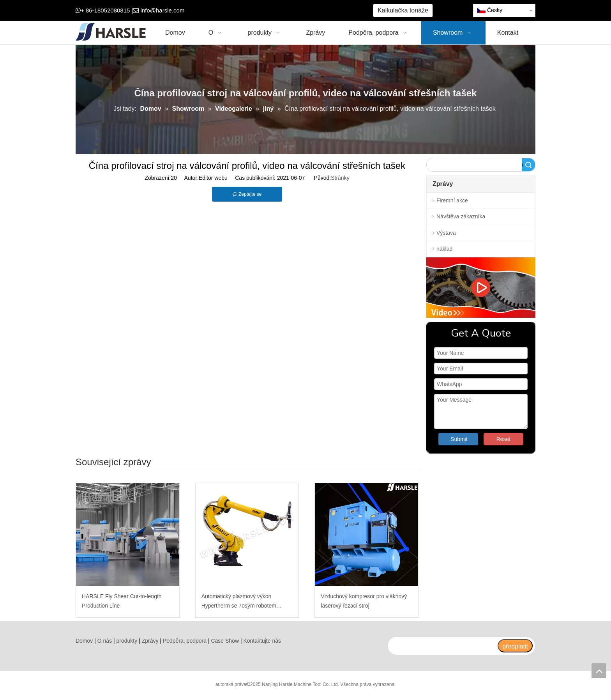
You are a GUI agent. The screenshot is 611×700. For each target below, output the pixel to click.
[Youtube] (273, 11)
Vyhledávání (523, 165)
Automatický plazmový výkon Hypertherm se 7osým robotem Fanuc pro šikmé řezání (239, 602)
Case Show (225, 641)
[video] (481, 288)
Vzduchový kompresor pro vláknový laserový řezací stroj (364, 601)
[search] (442, 646)
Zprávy (150, 641)
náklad (444, 249)
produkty (127, 641)
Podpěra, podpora (185, 641)
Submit (459, 439)
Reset (504, 439)
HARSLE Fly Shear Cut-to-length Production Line (122, 601)
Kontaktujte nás (262, 641)
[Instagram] (285, 11)
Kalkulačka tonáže (403, 10)
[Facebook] (237, 11)
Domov (84, 641)
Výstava (446, 233)
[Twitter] (261, 11)
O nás (105, 641)
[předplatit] (515, 646)
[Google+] (249, 11)
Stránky (340, 178)
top (599, 671)
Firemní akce (452, 200)
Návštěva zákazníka (461, 216)
